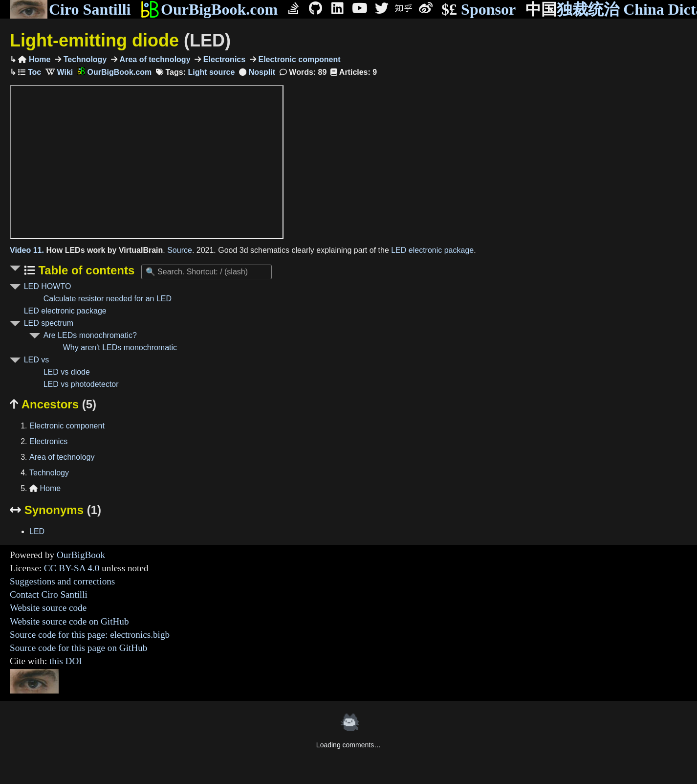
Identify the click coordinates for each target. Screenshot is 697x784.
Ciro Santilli (70, 9)
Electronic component (298, 59)
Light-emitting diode (120, 40)
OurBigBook (81, 555)
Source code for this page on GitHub (78, 648)
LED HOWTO (48, 286)
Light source (211, 72)
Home (34, 59)
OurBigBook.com (209, 9)
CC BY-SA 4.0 (72, 568)
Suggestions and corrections (62, 581)
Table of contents (85, 270)
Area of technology (154, 59)
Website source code (48, 608)
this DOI (66, 661)
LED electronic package (432, 250)
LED (37, 531)
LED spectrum (49, 323)
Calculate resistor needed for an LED (108, 299)
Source (180, 250)
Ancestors (53, 404)
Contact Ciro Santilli (49, 594)
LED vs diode (67, 372)
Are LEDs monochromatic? (90, 335)
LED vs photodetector (81, 384)
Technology (84, 59)
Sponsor (479, 10)
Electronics (223, 59)
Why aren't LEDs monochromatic (120, 347)
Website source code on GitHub (69, 621)
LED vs (37, 360)
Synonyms (55, 510)
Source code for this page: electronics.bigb (90, 635)
